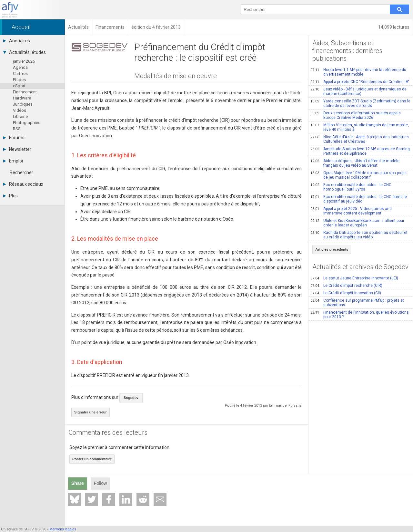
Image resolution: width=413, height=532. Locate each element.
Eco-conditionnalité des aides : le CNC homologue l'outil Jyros (351, 187)
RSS (17, 129)
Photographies (27, 123)
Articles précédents (332, 249)
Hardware (22, 98)
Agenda (20, 67)
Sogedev (131, 398)
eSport (19, 86)
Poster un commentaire (92, 459)
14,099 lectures (394, 27)
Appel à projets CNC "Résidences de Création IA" (360, 82)
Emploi (13, 161)
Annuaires (17, 41)
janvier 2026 (24, 61)
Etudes (19, 80)
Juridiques (23, 104)
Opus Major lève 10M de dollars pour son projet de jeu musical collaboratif (359, 175)
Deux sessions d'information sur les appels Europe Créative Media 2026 (356, 115)
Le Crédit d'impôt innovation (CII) (346, 293)
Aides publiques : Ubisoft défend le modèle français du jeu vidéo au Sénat (355, 163)
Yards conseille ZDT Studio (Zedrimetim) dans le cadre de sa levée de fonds (360, 103)
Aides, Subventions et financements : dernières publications (347, 51)
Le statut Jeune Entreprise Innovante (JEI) (354, 278)
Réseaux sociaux (23, 184)
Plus (10, 196)
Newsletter (17, 149)
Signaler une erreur (91, 412)
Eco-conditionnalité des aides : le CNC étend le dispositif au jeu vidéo (359, 199)
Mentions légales (63, 529)
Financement (25, 92)
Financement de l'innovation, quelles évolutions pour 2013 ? (360, 315)
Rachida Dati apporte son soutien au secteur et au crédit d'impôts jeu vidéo (359, 235)
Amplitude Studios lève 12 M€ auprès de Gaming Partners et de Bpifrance (360, 151)
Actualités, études (25, 52)
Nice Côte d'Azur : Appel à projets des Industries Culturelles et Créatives (360, 139)
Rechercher (21, 172)
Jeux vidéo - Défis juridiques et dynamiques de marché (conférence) (358, 91)
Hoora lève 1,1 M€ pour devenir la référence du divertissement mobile (358, 72)
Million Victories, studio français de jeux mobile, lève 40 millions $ (360, 127)
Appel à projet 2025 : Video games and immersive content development (351, 211)
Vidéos (20, 110)
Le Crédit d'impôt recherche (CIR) (346, 286)
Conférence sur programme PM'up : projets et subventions (357, 303)
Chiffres (20, 73)
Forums (14, 138)
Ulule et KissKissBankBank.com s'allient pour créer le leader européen (357, 223)
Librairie (20, 116)
